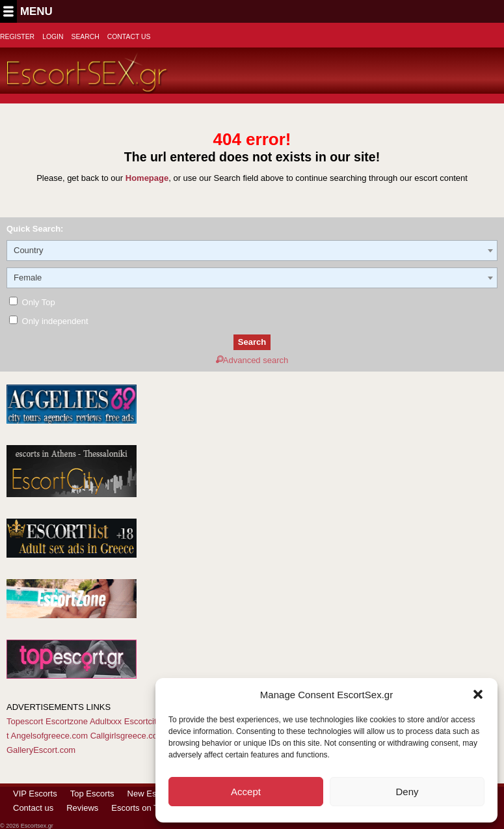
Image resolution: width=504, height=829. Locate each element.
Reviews (82, 808)
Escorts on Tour (140, 808)
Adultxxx (106, 721)
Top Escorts (92, 794)
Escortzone (67, 721)
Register (17, 37)
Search (85, 37)
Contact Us (129, 37)
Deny (407, 792)
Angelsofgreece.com (50, 736)
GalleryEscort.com (41, 750)
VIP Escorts (35, 794)
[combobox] (252, 251)
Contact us (33, 808)
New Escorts (151, 794)
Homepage (147, 178)
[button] (478, 694)
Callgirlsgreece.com (127, 736)
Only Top (32, 302)
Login (53, 37)
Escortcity (142, 721)
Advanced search (252, 360)
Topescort (25, 721)
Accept (246, 792)
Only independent (49, 321)
